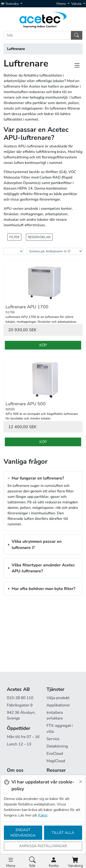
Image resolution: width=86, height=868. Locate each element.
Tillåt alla (63, 833)
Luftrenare (16, 49)
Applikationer (58, 705)
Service (53, 739)
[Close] (80, 781)
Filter (14, 237)
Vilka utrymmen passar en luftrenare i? (37, 544)
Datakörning (57, 746)
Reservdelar (39, 237)
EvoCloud (55, 754)
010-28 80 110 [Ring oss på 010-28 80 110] (20, 698)
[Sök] (37, 35)
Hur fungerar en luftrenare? (38, 478)
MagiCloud (56, 761)
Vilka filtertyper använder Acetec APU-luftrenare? (43, 568)
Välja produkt (58, 698)
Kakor (43, 815)
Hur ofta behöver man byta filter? (43, 589)
